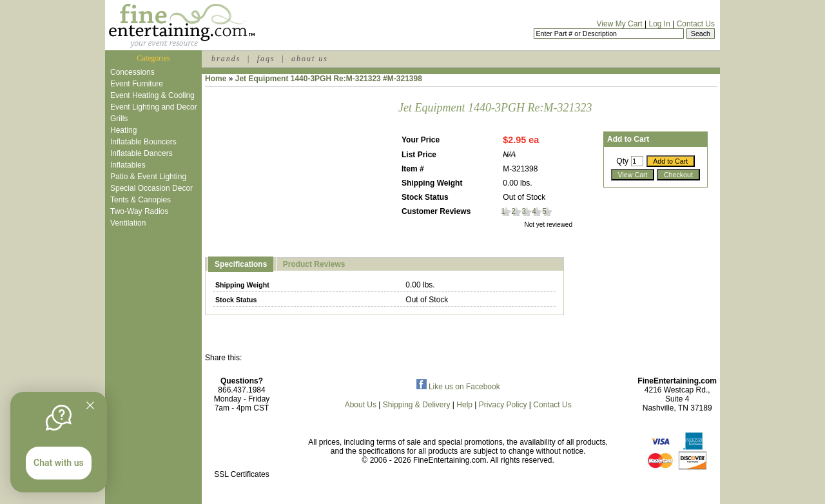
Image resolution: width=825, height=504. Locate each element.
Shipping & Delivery (417, 405)
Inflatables (128, 165)
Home (216, 79)
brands (226, 59)
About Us (361, 405)
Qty (622, 161)
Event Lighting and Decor (154, 107)
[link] (242, 447)
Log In (659, 24)
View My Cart (620, 24)
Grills (119, 119)
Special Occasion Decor (151, 188)
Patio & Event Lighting (148, 177)
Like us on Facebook (458, 387)
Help (464, 405)
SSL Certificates (242, 474)
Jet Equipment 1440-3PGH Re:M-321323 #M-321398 (329, 79)
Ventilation (128, 223)
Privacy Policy (503, 405)
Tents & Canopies (141, 200)
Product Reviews (314, 264)
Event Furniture (137, 84)
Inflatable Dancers (141, 153)
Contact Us (696, 24)
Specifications (241, 264)
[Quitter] (90, 405)
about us (310, 59)
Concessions (132, 72)
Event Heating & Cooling (152, 95)
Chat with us (59, 463)
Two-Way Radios (139, 211)
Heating (123, 130)
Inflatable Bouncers (143, 142)
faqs (266, 59)
